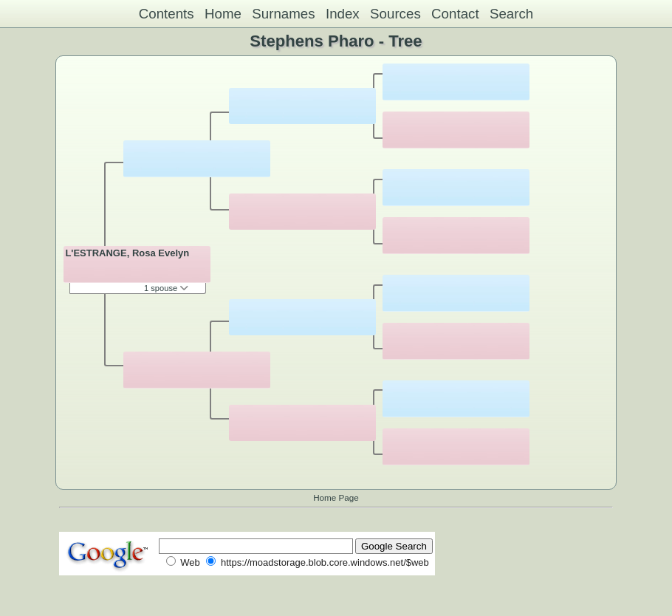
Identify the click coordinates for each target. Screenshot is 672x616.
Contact (455, 14)
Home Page (336, 497)
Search (511, 14)
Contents (167, 14)
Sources (395, 14)
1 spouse (166, 288)
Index (343, 14)
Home (223, 14)
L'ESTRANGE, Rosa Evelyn (127, 253)
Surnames (283, 14)
